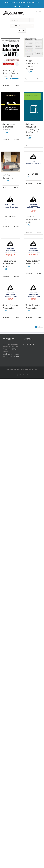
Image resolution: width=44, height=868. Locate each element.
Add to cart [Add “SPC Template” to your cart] (29, 184)
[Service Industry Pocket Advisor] (11, 292)
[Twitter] (34, 344)
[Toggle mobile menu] (40, 11)
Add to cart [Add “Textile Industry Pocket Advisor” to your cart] (29, 318)
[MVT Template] (11, 204)
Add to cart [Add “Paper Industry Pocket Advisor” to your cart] (29, 273)
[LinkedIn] (24, 344)
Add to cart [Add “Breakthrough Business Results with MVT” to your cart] (6, 86)
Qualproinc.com (13, 356)
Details (17, 86)
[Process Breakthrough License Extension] (34, 48)
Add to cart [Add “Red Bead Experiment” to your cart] (6, 188)
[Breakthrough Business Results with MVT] (11, 53)
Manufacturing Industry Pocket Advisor (10, 264)
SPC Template (32, 174)
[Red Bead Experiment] (11, 162)
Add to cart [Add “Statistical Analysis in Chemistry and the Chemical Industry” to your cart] (29, 145)
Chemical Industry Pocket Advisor (33, 219)
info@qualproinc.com (32, 2)
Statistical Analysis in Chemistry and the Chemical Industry (32, 130)
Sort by (15, 20)
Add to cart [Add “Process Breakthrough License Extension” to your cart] (29, 79)
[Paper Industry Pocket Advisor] (34, 248)
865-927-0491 (14, 349)
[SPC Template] (34, 161)
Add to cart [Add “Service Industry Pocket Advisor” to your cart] (6, 318)
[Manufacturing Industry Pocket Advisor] (11, 248)
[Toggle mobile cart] (36, 11)
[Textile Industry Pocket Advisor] (34, 292)
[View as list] (24, 31)
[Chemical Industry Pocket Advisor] (34, 204)
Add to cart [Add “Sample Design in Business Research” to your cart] (6, 139)
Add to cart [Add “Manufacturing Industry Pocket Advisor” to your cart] (6, 276)
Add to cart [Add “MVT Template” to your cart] (6, 226)
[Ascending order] (32, 20)
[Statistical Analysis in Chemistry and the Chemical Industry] (34, 106)
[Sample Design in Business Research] (11, 106)
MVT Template (9, 217)
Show (16, 26)
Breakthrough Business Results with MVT (10, 73)
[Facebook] (30, 344)
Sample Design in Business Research (9, 127)
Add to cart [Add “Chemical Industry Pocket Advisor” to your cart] (29, 232)
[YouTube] (27, 344)
